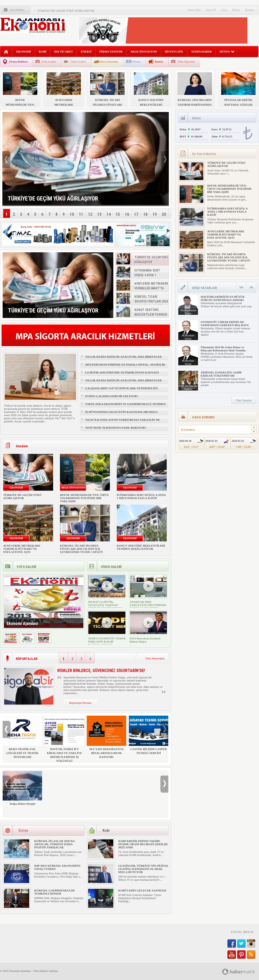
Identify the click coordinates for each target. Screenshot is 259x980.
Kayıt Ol (211, 10)
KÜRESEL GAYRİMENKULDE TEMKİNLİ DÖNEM (55, 892)
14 (109, 214)
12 (90, 214)
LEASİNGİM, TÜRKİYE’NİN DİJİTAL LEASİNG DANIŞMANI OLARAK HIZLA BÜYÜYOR (143, 869)
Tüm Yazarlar (186, 61)
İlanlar (159, 61)
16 (127, 214)
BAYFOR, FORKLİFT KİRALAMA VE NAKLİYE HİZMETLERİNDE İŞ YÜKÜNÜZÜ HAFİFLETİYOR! (64, 741)
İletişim (250, 10)
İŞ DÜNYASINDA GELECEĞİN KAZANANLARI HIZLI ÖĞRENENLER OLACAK (121, 414)
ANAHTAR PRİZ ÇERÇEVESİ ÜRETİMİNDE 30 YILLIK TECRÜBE (148, 605)
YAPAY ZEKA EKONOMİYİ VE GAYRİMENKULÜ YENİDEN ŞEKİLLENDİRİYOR (125, 406)
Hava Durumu (109, 61)
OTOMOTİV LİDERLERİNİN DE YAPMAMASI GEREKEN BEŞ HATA (225, 324)
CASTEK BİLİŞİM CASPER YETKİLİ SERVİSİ (149, 735)
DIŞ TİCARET (64, 52)
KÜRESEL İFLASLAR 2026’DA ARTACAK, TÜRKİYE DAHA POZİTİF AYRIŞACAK (54, 844)
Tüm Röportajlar (155, 658)
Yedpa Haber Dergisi (22, 788)
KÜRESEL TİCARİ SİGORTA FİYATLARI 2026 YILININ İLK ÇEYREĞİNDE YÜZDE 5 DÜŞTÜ (82, 549)
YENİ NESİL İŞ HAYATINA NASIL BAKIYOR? (116, 428)
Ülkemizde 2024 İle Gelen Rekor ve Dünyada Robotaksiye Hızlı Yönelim (223, 349)
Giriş (224, 10)
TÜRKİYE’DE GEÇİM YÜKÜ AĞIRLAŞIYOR (66, 11)
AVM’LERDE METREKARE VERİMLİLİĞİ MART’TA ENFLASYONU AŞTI (22, 549)
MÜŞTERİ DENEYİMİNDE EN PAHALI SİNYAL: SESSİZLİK (125, 365)
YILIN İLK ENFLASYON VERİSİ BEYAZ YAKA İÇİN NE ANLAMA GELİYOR (123, 422)
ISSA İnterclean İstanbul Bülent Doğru (145, 640)
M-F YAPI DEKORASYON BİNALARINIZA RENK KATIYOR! (106, 737)
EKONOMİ (24, 52)
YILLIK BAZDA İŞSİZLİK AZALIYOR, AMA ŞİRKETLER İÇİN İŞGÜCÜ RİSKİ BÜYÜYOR (123, 359)
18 (145, 214)
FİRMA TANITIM (111, 52)
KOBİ (43, 52)
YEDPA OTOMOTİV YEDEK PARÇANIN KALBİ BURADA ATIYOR (107, 642)
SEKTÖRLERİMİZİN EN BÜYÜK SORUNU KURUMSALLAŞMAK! (223, 298)
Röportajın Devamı (80, 703)
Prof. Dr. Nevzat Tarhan (188, 387)
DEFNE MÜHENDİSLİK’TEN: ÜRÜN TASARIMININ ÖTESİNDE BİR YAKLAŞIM (84, 498)
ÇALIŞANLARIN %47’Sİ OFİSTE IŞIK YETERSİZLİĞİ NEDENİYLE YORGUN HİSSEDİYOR (121, 391)
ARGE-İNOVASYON (144, 52)
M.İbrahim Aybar (188, 337)
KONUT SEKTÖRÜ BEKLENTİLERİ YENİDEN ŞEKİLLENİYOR (141, 547)
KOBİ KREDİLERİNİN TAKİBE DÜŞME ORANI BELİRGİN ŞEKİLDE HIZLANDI (143, 844)
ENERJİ (86, 52)
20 (164, 214)
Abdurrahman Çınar (188, 312)
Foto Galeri (49, 61)
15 (118, 214)
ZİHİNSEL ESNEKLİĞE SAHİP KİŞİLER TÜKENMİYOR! (221, 374)
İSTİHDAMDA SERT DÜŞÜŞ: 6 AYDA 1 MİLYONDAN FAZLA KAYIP (141, 496)
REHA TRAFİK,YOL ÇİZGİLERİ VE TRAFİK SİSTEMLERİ (22, 737)
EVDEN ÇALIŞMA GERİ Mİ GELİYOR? (112, 396)
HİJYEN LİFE (174, 52)
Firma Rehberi (18, 61)
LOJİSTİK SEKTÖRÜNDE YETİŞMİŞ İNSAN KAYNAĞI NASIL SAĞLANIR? (122, 375)
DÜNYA (227, 52)
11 (81, 214)
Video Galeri (78, 61)
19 (155, 214)
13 (99, 214)
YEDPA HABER (201, 52)
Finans (136, 61)
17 (136, 214)
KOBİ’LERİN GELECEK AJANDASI (142, 890)
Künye (236, 10)
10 (72, 214)
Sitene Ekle (194, 10)
